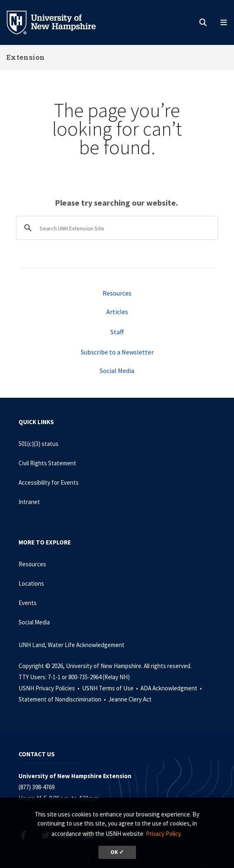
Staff (117, 332)
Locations (31, 583)
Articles (117, 312)
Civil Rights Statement (47, 463)
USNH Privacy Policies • (50, 688)
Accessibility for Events (49, 482)
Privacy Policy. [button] (164, 834)
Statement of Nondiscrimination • (63, 699)
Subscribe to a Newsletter (117, 352)
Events (28, 603)
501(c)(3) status (39, 444)
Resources (117, 293)
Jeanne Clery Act (130, 699)
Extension (26, 57)
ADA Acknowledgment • (172, 688)
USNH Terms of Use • (111, 688)
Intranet (29, 502)
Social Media (117, 371)
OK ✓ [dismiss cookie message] (117, 852)
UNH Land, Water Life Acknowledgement (71, 645)
